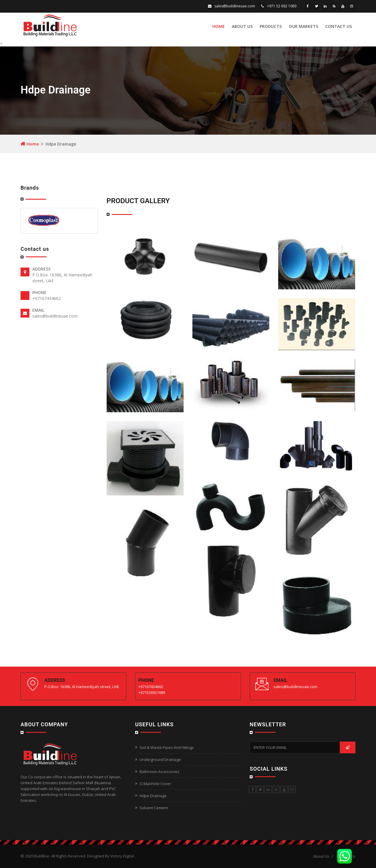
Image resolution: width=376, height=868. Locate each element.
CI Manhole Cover (155, 784)
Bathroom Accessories (160, 772)
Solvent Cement (154, 808)
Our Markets (303, 26)
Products (271, 26)
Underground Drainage (160, 759)
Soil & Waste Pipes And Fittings (167, 747)
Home (219, 26)
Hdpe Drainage (153, 796)
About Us (242, 26)
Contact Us (339, 26)
